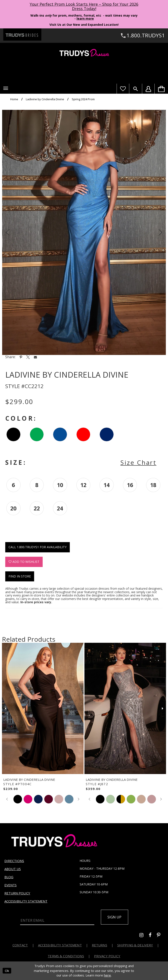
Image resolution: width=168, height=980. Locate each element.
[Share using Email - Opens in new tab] (35, 357)
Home (14, 99)
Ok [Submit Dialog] (7, 971)
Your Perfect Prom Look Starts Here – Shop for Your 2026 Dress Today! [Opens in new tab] (84, 6)
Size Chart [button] (138, 462)
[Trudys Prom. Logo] (84, 53)
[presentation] (43, 708)
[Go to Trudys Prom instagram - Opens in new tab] (144, 936)
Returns (100, 945)
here (107, 975)
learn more (85, 18)
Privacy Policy (107, 956)
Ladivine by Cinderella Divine (45, 99)
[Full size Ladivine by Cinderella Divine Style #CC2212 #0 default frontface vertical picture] (84, 232)
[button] (6, 88)
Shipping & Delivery (135, 945)
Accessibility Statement (26, 901)
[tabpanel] (84, 232)
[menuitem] (161, 89)
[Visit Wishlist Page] (123, 89)
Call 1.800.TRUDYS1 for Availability (38, 547)
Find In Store (20, 576)
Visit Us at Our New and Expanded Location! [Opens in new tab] (84, 25)
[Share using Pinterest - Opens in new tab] (21, 357)
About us (13, 869)
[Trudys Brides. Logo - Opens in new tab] (22, 35)
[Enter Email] (57, 920)
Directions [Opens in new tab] (14, 861)
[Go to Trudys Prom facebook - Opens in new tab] (153, 936)
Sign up (115, 917)
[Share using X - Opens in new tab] (28, 357)
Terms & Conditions (66, 956)
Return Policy (17, 893)
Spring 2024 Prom (83, 99)
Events (10, 885)
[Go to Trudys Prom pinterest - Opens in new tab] (161, 936)
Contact (20, 945)
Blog (9, 877)
